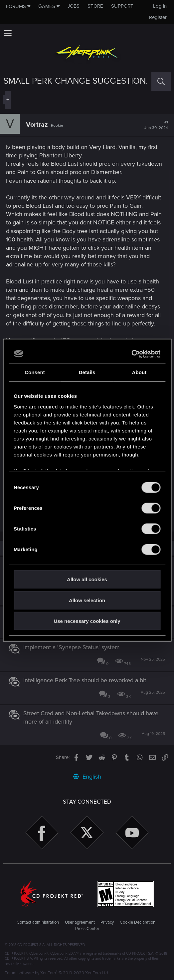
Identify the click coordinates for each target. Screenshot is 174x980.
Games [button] (47, 6)
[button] (8, 33)
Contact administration (38, 922)
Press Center (87, 929)
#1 (156, 125)
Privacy (107, 922)
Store (95, 6)
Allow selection (87, 600)
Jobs (74, 6)
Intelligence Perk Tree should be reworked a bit (85, 680)
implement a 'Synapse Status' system (72, 647)
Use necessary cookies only (87, 621)
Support (122, 6)
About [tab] (139, 372)
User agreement (80, 922)
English (87, 777)
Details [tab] (87, 372)
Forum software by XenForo (57, 973)
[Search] (161, 81)
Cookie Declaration (138, 922)
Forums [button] (16, 6)
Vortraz (37, 125)
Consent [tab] (35, 372)
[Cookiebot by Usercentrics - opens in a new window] (131, 354)
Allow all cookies (87, 579)
